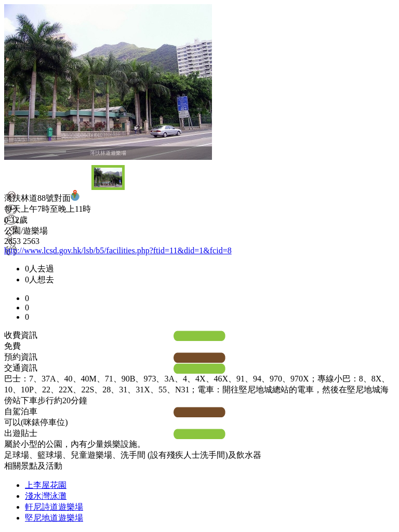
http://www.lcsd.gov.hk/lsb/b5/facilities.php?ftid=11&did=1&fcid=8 (118, 250)
